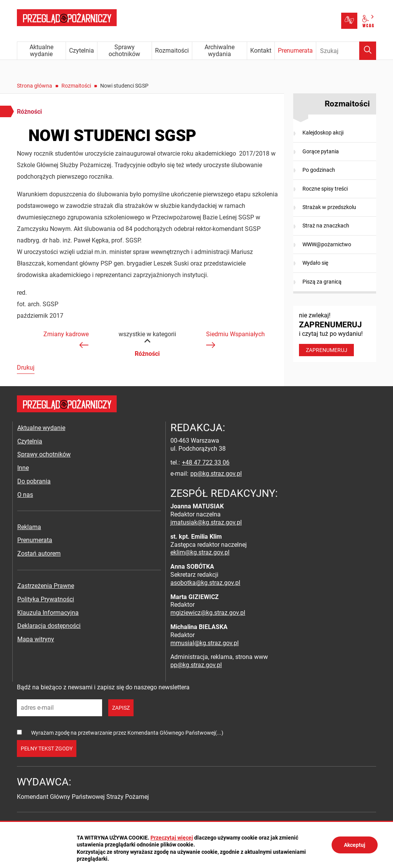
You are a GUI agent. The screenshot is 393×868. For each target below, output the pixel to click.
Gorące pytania (321, 151)
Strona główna (35, 86)
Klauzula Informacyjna (48, 613)
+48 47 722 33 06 (206, 462)
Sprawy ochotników (44, 454)
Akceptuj (355, 845)
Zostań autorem (39, 553)
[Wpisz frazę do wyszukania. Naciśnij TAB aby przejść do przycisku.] (346, 51)
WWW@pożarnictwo (327, 244)
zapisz (121, 708)
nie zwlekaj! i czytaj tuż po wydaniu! (335, 334)
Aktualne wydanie (41, 428)
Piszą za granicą (322, 282)
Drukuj (26, 368)
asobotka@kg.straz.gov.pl (205, 583)
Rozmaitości (76, 86)
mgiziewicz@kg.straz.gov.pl (208, 613)
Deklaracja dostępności (49, 626)
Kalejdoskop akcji (323, 133)
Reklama (29, 527)
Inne (23, 468)
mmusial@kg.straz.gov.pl (205, 643)
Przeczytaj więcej (172, 838)
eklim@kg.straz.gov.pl (200, 552)
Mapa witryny (36, 639)
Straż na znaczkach (326, 226)
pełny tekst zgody (47, 749)
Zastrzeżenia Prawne (46, 586)
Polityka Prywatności (46, 599)
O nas (25, 495)
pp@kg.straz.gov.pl (216, 474)
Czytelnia (30, 441)
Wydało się (315, 263)
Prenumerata (35, 540)
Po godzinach (319, 170)
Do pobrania (34, 481)
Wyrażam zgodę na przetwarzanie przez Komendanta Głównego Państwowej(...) (127, 733)
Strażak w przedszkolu (329, 207)
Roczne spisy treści (325, 189)
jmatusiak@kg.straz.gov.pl (206, 522)
